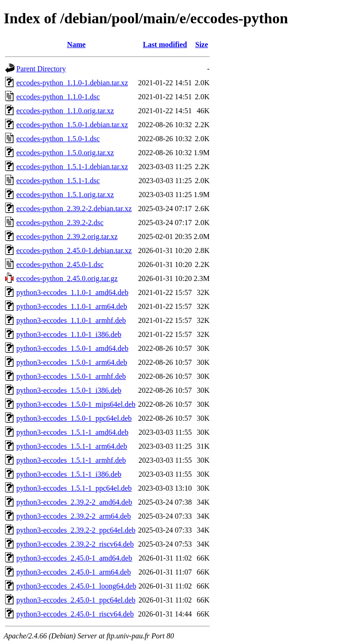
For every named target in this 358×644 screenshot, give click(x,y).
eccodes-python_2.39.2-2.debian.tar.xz (74, 209)
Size (202, 45)
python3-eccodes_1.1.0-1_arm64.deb (72, 306)
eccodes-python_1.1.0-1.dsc (58, 97)
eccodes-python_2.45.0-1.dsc (60, 264)
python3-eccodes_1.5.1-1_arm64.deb (72, 446)
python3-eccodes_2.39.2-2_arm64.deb (74, 516)
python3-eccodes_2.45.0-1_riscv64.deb (75, 614)
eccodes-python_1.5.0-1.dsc (58, 139)
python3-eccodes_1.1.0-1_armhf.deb (71, 320)
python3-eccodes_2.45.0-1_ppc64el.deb (76, 600)
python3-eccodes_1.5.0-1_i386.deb (69, 390)
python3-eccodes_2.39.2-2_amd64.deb (74, 502)
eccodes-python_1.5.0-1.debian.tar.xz (72, 125)
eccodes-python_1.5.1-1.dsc (58, 181)
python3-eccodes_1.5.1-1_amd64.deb (72, 432)
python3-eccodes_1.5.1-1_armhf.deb (71, 460)
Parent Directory (41, 69)
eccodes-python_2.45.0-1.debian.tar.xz (74, 250)
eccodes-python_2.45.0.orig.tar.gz (67, 278)
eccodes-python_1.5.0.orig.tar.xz (65, 153)
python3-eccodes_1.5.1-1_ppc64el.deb (74, 488)
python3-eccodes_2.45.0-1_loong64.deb (76, 586)
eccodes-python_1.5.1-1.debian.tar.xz (72, 167)
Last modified (165, 45)
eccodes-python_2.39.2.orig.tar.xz (67, 236)
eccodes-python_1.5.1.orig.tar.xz (65, 195)
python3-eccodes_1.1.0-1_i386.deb (69, 334)
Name (76, 45)
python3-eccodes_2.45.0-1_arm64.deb (74, 572)
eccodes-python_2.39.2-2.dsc (60, 223)
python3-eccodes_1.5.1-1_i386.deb (69, 474)
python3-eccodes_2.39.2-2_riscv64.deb (75, 544)
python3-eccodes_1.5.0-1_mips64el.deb (76, 404)
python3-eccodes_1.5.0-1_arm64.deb (72, 362)
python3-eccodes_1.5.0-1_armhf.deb (71, 376)
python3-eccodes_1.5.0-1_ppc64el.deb (74, 418)
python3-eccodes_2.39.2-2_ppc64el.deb (76, 530)
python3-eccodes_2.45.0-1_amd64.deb (74, 558)
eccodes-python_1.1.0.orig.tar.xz (65, 111)
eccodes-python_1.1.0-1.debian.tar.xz (72, 83)
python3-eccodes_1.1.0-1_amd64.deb (72, 292)
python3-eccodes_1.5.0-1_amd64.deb (72, 348)
